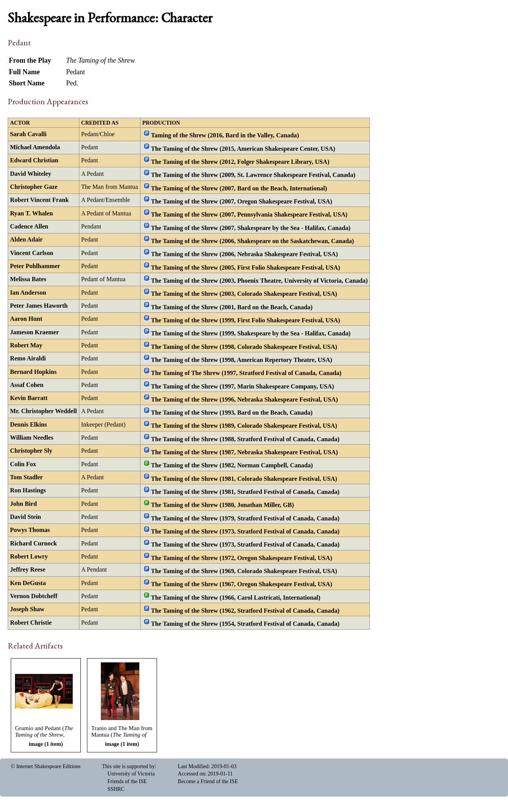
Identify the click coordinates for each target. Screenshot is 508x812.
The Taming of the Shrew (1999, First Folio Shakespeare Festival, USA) (245, 320)
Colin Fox (23, 464)
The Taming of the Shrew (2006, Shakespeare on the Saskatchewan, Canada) (252, 241)
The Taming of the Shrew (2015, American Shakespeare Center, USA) (243, 148)
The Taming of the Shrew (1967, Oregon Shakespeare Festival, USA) (241, 584)
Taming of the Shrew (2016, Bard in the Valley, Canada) (225, 135)
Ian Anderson (28, 293)
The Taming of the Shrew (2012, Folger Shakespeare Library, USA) (240, 162)
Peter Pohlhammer (35, 266)
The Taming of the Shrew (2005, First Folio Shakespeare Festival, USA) (245, 267)
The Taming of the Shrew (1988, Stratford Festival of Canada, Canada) (245, 439)
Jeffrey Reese (28, 570)
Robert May (26, 345)
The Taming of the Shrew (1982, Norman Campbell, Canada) (232, 465)
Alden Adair (26, 240)
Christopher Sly (31, 451)
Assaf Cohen (27, 385)
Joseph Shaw (27, 609)
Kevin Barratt (29, 398)
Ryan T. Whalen (31, 213)
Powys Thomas (30, 530)
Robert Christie (31, 623)
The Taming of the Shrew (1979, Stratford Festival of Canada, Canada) (245, 518)
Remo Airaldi (28, 358)
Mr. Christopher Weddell (43, 411)
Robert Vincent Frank (39, 200)
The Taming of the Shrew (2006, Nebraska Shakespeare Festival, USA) (244, 254)
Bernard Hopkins (33, 372)
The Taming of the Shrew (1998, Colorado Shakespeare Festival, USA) (244, 347)
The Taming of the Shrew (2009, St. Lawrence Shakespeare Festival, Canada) (253, 175)
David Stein (26, 517)
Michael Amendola (35, 147)
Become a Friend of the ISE (208, 781)
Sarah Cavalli (28, 134)
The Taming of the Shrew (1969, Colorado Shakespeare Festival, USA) (244, 571)
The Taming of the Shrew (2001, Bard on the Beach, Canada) (232, 307)
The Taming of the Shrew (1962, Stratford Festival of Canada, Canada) (245, 611)
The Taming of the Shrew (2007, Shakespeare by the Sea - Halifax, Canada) (251, 228)
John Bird (23, 504)
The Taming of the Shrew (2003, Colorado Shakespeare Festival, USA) (244, 294)
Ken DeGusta (28, 583)
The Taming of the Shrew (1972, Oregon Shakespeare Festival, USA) (241, 558)
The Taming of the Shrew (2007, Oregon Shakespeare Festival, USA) (241, 202)
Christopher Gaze (34, 187)
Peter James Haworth (39, 306)
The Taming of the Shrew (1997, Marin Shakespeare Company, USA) (242, 386)
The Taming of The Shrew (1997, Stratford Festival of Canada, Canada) (246, 373)
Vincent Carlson (32, 253)
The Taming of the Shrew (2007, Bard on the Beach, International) (239, 188)
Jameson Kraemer (34, 332)
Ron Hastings (28, 490)
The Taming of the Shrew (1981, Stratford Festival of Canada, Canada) (245, 492)
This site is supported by (128, 766)
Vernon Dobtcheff (34, 596)
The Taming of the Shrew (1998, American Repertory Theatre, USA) (241, 360)
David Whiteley (31, 174)
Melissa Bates (28, 279)
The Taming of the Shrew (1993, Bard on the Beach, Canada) (232, 413)
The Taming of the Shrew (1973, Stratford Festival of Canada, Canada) (245, 532)
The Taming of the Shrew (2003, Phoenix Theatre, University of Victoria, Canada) (259, 281)
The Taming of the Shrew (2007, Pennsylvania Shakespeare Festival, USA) (249, 215)
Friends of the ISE (127, 781)
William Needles (32, 438)
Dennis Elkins (28, 425)
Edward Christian (34, 160)
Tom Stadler (26, 477)
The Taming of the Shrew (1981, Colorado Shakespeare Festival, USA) (244, 479)
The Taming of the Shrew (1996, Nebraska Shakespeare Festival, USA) (244, 399)
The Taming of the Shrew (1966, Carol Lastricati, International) (236, 597)
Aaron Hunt (26, 319)
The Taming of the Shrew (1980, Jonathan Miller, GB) (222, 505)
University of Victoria (131, 774)
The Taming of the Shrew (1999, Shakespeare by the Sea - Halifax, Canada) (251, 333)
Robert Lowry (29, 557)
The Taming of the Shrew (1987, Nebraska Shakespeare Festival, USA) (244, 452)
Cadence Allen (29, 227)
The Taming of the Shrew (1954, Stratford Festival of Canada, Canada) (245, 624)
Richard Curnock (33, 544)
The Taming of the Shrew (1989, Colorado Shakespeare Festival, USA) (244, 426)
